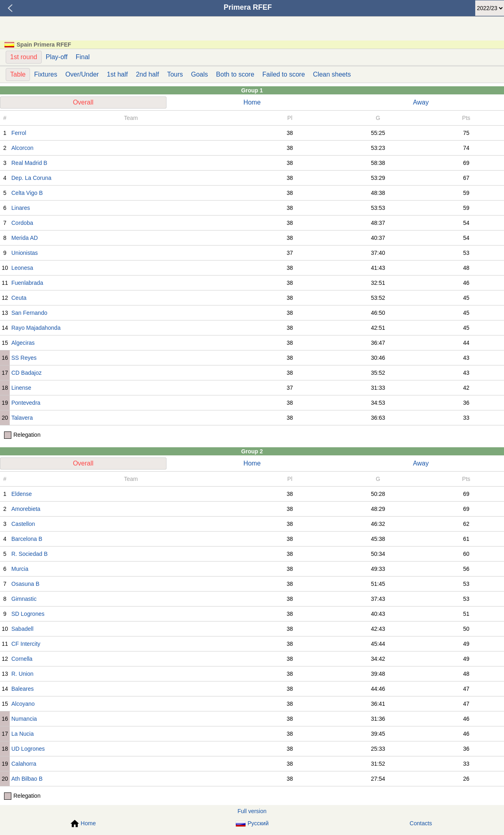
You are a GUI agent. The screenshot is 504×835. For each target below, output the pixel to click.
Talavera (22, 418)
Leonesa (22, 268)
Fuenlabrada (27, 283)
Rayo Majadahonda (36, 328)
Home (252, 102)
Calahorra (24, 764)
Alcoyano (23, 704)
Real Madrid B (29, 163)
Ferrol (19, 133)
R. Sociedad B (30, 554)
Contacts (421, 823)
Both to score (235, 74)
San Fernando (29, 313)
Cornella (22, 659)
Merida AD (25, 238)
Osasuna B (25, 584)
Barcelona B (27, 539)
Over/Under (82, 74)
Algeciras (23, 343)
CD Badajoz (27, 373)
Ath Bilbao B (27, 779)
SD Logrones (28, 614)
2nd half (147, 74)
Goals (200, 74)
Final (83, 57)
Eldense (22, 494)
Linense (21, 388)
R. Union (22, 674)
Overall (83, 102)
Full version (252, 811)
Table (18, 74)
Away (421, 102)
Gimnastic (24, 599)
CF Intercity (26, 644)
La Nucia (22, 734)
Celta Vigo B (27, 193)
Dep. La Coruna (31, 178)
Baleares (22, 689)
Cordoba (22, 223)
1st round (24, 57)
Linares (21, 208)
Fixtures (46, 74)
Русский (252, 823)
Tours (175, 74)
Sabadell (22, 629)
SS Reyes (24, 358)
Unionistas (25, 253)
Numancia (24, 719)
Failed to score (284, 74)
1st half (117, 74)
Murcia (20, 569)
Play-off (57, 57)
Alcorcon (22, 148)
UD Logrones (28, 749)
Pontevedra (26, 403)
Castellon (23, 524)
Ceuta (19, 298)
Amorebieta (26, 509)
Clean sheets (332, 74)
